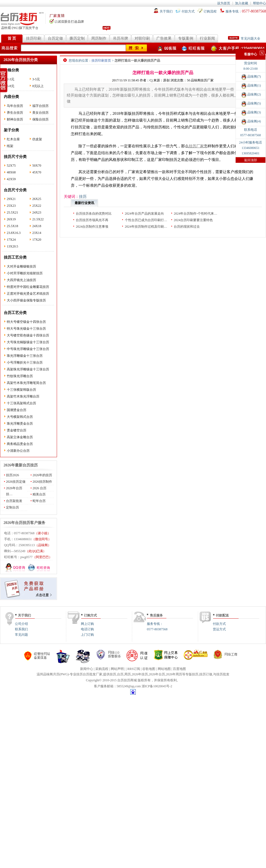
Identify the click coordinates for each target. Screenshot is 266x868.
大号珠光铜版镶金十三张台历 (28, 342)
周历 (128, 674)
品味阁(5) (251, 103)
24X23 (37, 212)
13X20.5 (12, 246)
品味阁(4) (251, 121)
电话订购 (87, 629)
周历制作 (99, 38)
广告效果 (164, 38)
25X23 (11, 206)
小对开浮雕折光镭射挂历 (25, 273)
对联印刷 (142, 38)
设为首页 (224, 3)
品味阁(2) (251, 94)
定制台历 (12, 507)
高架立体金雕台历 (20, 437)
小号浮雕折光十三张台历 (25, 363)
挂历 (113, 674)
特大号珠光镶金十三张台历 (26, 329)
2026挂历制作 (42, 482)
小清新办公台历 (18, 451)
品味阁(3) (251, 112)
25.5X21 (12, 212)
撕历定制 (77, 38)
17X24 (11, 240)
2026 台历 (39, 488)
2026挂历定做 (16, 482)
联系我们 (21, 629)
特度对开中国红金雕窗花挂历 (28, 287)
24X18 (37, 226)
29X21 (11, 199)
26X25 (37, 199)
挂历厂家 (196, 146)
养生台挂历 (15, 113)
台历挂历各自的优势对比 (94, 214)
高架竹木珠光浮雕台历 (23, 396)
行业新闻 (207, 38)
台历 (120, 674)
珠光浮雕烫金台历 (20, 424)
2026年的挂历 (42, 475)
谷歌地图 (149, 669)
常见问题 (21, 635)
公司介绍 (21, 624)
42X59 (11, 179)
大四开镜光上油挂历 (21, 280)
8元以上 (38, 86)
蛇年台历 (39, 501)
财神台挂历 (15, 119)
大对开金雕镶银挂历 (21, 266)
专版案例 (186, 38)
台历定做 (55, 38)
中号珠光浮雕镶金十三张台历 (28, 349)
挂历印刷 (34, 38)
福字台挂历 (40, 106)
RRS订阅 (134, 669)
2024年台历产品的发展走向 (144, 214)
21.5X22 (38, 219)
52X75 (11, 166)
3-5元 (36, 79)
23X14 (37, 233)
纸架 (10, 146)
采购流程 (102, 669)
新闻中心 (87, 669)
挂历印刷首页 (101, 61)
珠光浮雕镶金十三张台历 (25, 356)
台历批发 (89, 674)
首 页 (12, 38)
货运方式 (219, 629)
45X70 (37, 172)
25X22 (37, 206)
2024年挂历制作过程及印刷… (146, 227)
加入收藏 (242, 3)
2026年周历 (174, 674)
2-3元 (11, 79)
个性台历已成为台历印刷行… (146, 220)
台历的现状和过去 (187, 227)
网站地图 (164, 669)
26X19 (11, 219)
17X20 (37, 240)
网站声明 (117, 669)
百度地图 (179, 669)
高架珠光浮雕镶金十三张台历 (28, 369)
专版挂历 (192, 674)
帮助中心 (259, 3)
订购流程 (210, 11)
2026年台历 (157, 674)
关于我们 (166, 11)
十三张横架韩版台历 (21, 390)
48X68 (11, 172)
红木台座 (13, 139)
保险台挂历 (40, 119)
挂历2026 (12, 475)
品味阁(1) (251, 85)
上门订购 (87, 635)
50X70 (37, 166)
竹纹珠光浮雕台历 (20, 376)
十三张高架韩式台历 (21, 403)
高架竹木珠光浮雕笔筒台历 (26, 383)
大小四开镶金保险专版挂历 (26, 300)
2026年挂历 (140, 674)
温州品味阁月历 (48, 674)
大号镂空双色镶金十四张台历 (28, 335)
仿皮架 (37, 139)
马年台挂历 (15, 106)
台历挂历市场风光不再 (92, 220)
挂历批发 (223, 674)
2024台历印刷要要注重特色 (193, 220)
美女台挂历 (40, 113)
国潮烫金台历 (17, 410)
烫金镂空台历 (17, 430)
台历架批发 (14, 501)
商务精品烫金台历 (20, 444)
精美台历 (39, 494)
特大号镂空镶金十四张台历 (26, 322)
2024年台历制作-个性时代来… (195, 214)
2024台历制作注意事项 (92, 227)
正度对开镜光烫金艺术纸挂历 (28, 294)
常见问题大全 (244, 39)
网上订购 (87, 624)
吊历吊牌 (121, 38)
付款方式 (188, 11)
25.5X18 (12, 226)
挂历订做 (206, 674)
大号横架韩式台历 (20, 417)
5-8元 (11, 86)
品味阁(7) (251, 77)
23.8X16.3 (14, 233)
